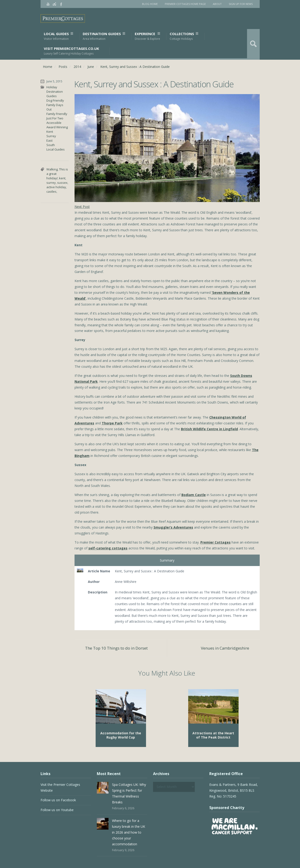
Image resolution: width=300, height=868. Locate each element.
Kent (50, 132)
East (49, 140)
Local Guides (58, 36)
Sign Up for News (241, 4)
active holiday (56, 187)
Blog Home (150, 4)
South (51, 145)
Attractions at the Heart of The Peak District (213, 735)
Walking (52, 169)
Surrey (51, 136)
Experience (147, 36)
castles (51, 191)
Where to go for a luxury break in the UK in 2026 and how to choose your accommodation (129, 832)
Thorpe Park (112, 423)
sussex (62, 183)
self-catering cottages (108, 548)
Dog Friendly (55, 100)
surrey (51, 183)
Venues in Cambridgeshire (225, 648)
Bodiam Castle (194, 495)
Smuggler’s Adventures (173, 527)
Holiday (52, 87)
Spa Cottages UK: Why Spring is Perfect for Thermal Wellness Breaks (129, 793)
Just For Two (55, 118)
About (217, 4)
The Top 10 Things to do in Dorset (116, 648)
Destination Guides (104, 36)
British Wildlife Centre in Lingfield (209, 429)
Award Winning (57, 127)
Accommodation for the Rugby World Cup (121, 735)
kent (62, 178)
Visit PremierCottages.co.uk (71, 51)
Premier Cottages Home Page (185, 4)
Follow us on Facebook (58, 800)
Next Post (82, 207)
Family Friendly (57, 114)
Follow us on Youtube (57, 810)
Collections (184, 36)
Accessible (54, 123)
